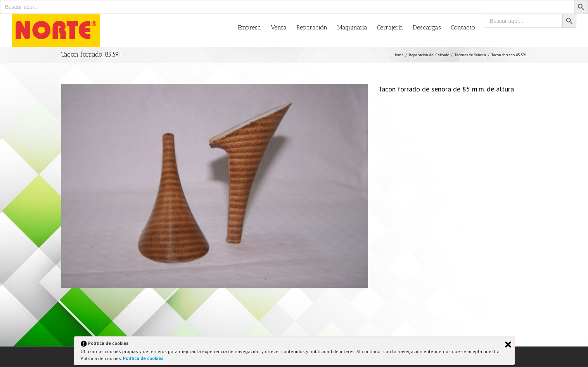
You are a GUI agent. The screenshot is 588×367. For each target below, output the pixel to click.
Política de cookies (144, 358)
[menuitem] (254, 27)
